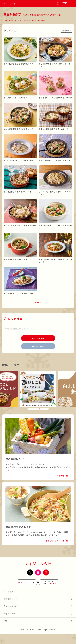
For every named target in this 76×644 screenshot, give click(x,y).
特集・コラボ (9, 623)
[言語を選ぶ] (65, 4)
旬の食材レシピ (10, 609)
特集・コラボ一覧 (37, 417)
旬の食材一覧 (62, 485)
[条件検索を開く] (58, 4)
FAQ (6, 631)
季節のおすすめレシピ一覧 (57, 550)
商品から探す (13, 21)
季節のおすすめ (10, 616)
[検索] (38, 341)
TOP (5, 21)
